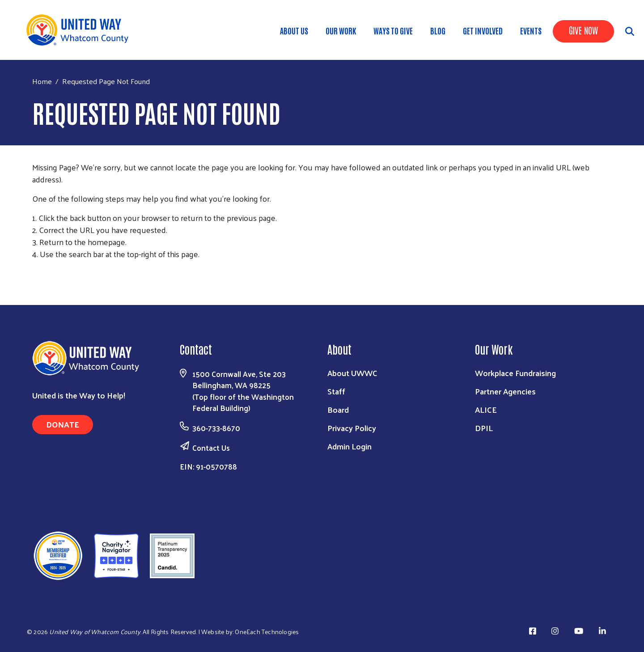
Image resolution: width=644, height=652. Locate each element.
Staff (336, 391)
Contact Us (211, 448)
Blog (438, 30)
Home (42, 81)
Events (531, 30)
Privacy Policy (352, 428)
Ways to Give (393, 30)
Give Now (583, 30)
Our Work (341, 30)
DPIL (484, 428)
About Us (294, 30)
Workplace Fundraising (515, 373)
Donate (63, 424)
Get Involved (483, 30)
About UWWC (352, 373)
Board (338, 409)
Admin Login (350, 446)
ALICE (486, 409)
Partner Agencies (505, 391)
